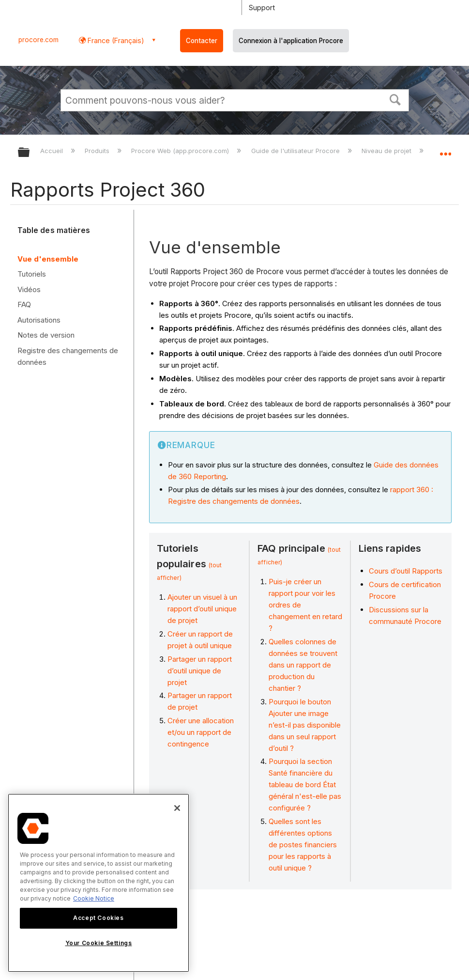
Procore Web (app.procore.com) (181, 151)
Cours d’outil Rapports (406, 571)
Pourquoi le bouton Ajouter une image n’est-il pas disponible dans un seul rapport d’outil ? (305, 725)
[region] (98, 883)
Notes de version (46, 335)
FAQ (24, 304)
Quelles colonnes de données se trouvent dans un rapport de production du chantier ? (303, 665)
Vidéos (29, 289)
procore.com (38, 40)
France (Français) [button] (115, 40)
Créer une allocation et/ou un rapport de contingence (201, 732)
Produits (98, 151)
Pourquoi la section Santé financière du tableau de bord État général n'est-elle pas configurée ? (305, 785)
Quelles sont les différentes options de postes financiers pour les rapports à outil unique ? (303, 845)
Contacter (202, 41)
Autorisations (39, 320)
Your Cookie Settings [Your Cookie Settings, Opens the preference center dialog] (99, 943)
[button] (395, 99)
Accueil (53, 151)
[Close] (177, 808)
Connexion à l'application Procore (291, 41)
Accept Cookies (98, 918)
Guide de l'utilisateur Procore (296, 151)
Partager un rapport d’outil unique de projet (200, 671)
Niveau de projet (387, 151)
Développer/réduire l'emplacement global (445, 149)
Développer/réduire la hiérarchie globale (30, 153)
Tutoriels (32, 274)
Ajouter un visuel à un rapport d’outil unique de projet (202, 609)
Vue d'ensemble (48, 259)
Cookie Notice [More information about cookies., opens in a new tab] (94, 898)
